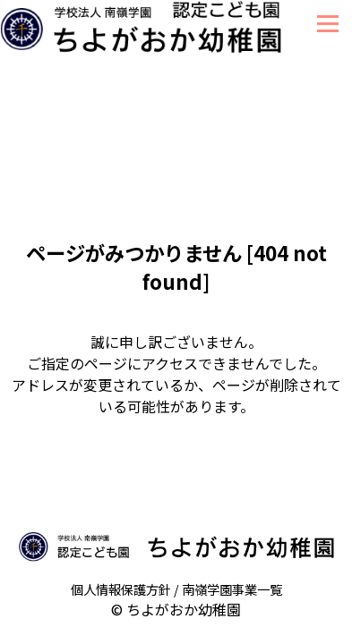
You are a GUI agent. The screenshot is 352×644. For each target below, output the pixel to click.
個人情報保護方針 (121, 589)
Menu (327, 24)
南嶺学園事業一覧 (232, 589)
